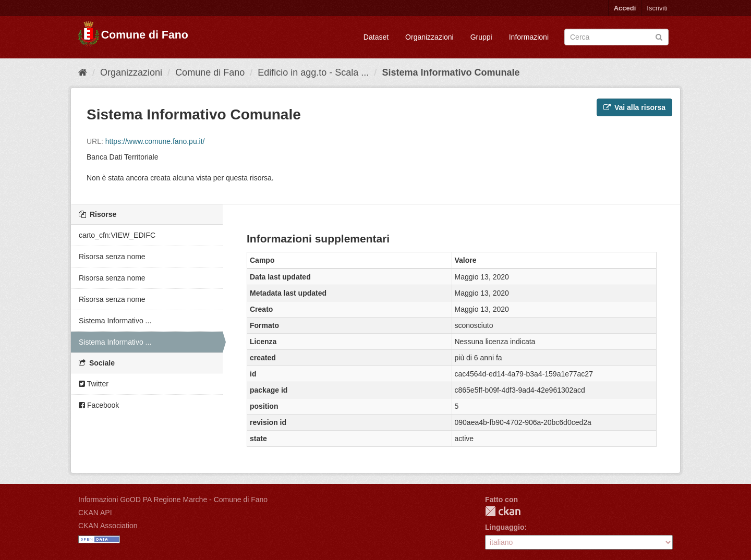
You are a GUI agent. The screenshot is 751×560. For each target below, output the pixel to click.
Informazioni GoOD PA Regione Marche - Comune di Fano (173, 500)
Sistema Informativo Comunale (451, 72)
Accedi (625, 8)
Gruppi (481, 37)
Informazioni (529, 37)
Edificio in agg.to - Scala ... (313, 72)
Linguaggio (505, 527)
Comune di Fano (210, 72)
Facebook (99, 405)
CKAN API (95, 513)
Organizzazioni (429, 37)
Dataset (376, 37)
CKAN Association (108, 526)
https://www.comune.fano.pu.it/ (155, 141)
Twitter (94, 384)
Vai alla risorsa (634, 107)
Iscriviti (657, 8)
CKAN (503, 511)
